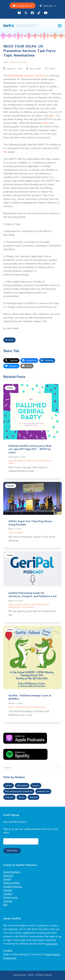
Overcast (8, 876)
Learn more (52, 944)
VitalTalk (33, 798)
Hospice (27, 605)
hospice (36, 786)
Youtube (8, 901)
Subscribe (48, 6)
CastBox (8, 894)
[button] (60, 26)
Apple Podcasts (12, 872)
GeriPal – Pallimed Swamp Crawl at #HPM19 (30, 697)
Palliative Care (28, 607)
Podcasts (11, 486)
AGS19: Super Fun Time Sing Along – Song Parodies (31, 523)
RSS (5, 905)
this (5, 152)
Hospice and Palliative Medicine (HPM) (30, 707)
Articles (9, 340)
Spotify (7, 880)
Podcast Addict (12, 883)
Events (52, 69)
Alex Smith (35, 69)
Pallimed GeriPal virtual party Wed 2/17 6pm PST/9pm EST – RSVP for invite (30, 449)
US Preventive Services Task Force (27, 76)
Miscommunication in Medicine (19, 792)
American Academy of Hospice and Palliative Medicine (30, 461)
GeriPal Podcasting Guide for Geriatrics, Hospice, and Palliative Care (32, 595)
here (51, 116)
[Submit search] (58, 768)
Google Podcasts (13, 887)
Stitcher (8, 891)
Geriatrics (19, 533)
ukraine (22, 798)
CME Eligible (22, 786)
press (45, 123)
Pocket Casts (11, 898)
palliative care (43, 792)
